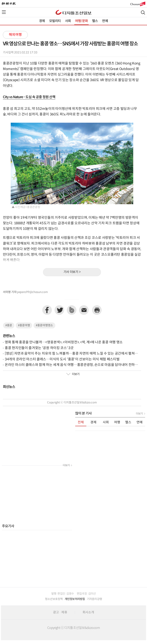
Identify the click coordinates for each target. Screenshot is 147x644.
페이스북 (47, 310)
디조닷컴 (73, 12)
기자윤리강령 (95, 599)
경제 (42, 21)
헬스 (95, 21)
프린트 (97, 310)
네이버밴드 (72, 310)
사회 (68, 21)
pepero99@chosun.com (32, 292)
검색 (143, 13)
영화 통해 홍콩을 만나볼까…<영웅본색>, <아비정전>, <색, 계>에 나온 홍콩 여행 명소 (64, 342)
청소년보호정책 (54, 599)
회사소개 (88, 612)
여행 (117, 422)
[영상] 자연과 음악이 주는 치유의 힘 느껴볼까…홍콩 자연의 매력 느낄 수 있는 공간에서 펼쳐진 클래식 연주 (71, 354)
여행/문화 (81, 21)
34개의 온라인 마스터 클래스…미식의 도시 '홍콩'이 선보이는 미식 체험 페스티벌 (62, 359)
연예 (105, 21)
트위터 (59, 310)
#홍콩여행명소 (44, 325)
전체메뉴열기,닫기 (4, 12)
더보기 (73, 374)
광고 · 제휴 (60, 612)
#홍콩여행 (24, 325)
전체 (81, 422)
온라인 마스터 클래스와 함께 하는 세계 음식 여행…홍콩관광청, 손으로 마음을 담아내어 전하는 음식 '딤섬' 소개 (71, 365)
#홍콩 (9, 325)
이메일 (84, 310)
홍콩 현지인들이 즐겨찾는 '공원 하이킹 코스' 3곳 (39, 348)
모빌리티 (55, 21)
